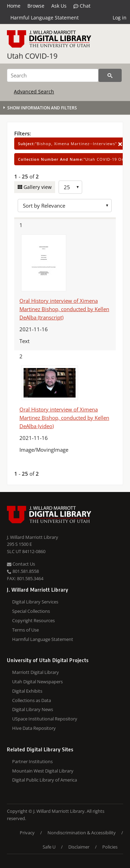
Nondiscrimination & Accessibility (82, 833)
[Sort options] (65, 206)
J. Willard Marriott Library (33, 537)
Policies (110, 847)
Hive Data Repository (34, 728)
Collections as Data (32, 700)
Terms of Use (25, 630)
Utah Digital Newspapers (37, 682)
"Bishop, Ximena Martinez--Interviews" (70, 144)
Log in (120, 18)
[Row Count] (70, 187)
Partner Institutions (32, 761)
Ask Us (59, 6)
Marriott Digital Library (36, 672)
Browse (36, 6)
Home (14, 6)
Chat (82, 6)
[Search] (53, 75)
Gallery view (37, 187)
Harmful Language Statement (45, 18)
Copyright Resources (33, 620)
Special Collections (31, 611)
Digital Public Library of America (45, 780)
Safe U (49, 847)
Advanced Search (34, 91)
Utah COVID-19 (32, 56)
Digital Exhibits (27, 691)
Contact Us (21, 564)
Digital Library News (33, 709)
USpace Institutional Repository (45, 719)
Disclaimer (79, 847)
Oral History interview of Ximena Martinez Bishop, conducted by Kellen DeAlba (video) (64, 418)
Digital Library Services (35, 602)
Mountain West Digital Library (43, 771)
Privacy (27, 833)
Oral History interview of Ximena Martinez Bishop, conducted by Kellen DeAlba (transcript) (64, 309)
